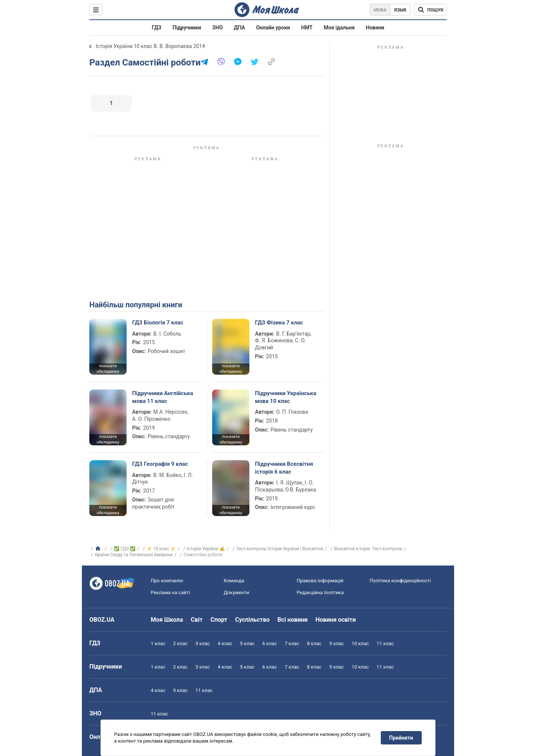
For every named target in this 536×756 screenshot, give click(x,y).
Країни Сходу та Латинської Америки (134, 555)
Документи (236, 592)
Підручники (187, 28)
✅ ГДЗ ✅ (125, 549)
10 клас (360, 643)
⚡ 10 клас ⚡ (161, 549)
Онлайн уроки (273, 28)
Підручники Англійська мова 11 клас (163, 397)
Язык (400, 10)
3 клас (203, 643)
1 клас (158, 643)
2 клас (180, 643)
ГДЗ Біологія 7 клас (158, 323)
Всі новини (292, 620)
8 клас (314, 643)
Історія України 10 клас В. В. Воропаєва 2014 (150, 46)
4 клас (225, 643)
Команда (234, 581)
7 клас (292, 643)
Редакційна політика (320, 592)
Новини (375, 28)
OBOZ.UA (102, 620)
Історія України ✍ (206, 549)
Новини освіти (335, 620)
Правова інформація (320, 581)
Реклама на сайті (170, 592)
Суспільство (253, 620)
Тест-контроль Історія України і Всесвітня (280, 549)
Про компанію (167, 581)
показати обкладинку (108, 369)
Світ (197, 620)
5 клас (247, 643)
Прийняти (401, 738)
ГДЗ (157, 28)
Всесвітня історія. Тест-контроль (368, 549)
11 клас (385, 643)
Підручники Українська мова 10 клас (286, 397)
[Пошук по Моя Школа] (430, 10)
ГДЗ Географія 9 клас (160, 464)
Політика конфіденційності (400, 581)
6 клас (270, 643)
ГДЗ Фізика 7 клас (279, 323)
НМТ (307, 28)
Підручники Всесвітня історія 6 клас (284, 468)
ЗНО (217, 28)
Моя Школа (167, 620)
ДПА (239, 28)
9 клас (337, 643)
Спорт (219, 620)
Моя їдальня (339, 28)
